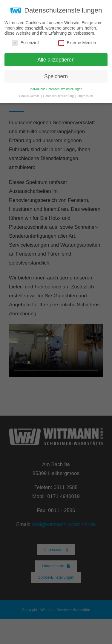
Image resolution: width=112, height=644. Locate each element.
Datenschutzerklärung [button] (59, 96)
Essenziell (26, 43)
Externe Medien (77, 43)
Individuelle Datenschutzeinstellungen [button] (56, 89)
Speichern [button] (56, 76)
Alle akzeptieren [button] (56, 60)
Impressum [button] (85, 96)
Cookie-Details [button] (30, 96)
